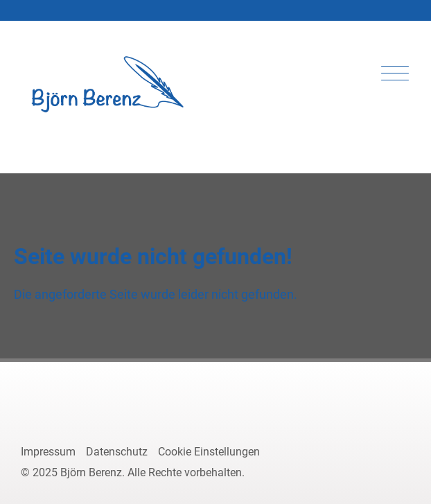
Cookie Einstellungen (209, 452)
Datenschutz (117, 452)
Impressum (48, 452)
